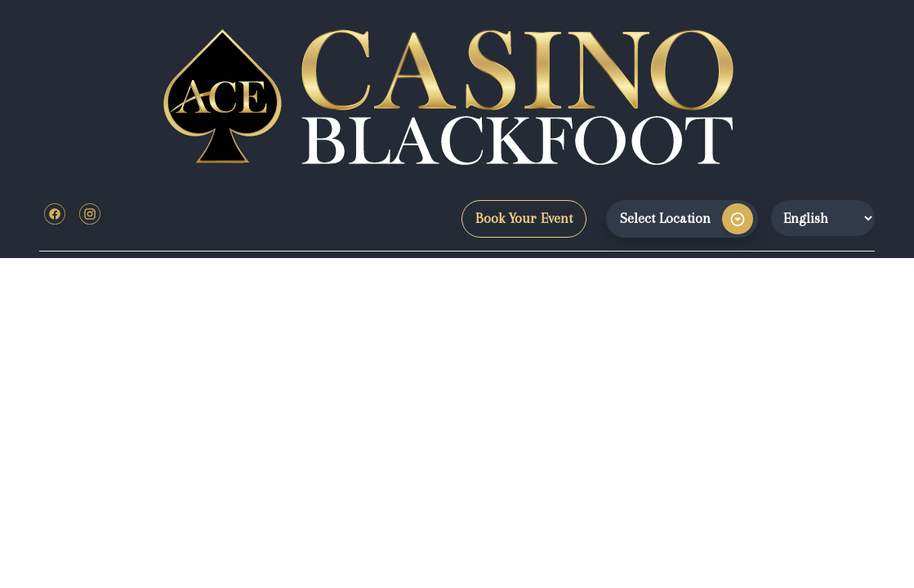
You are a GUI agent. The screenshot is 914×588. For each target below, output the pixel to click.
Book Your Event (524, 218)
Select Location (665, 218)
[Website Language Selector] (823, 218)
